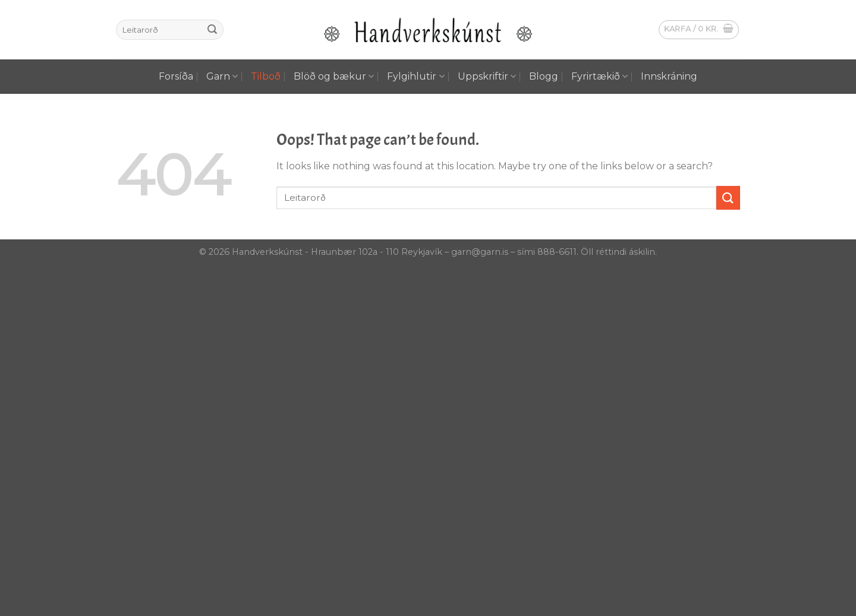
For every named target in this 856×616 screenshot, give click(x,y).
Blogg (544, 76)
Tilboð (266, 76)
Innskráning (669, 76)
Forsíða (176, 76)
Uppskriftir (487, 77)
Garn (222, 77)
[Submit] (212, 30)
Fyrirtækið (599, 77)
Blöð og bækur (334, 77)
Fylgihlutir (416, 77)
